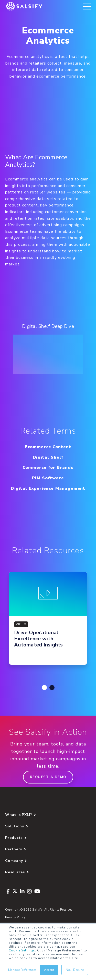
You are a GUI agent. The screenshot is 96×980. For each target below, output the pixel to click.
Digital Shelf (48, 457)
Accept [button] (49, 970)
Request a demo (48, 777)
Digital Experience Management (48, 488)
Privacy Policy (15, 917)
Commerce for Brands (48, 468)
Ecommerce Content (48, 447)
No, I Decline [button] (75, 970)
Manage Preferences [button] (22, 970)
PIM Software (48, 478)
